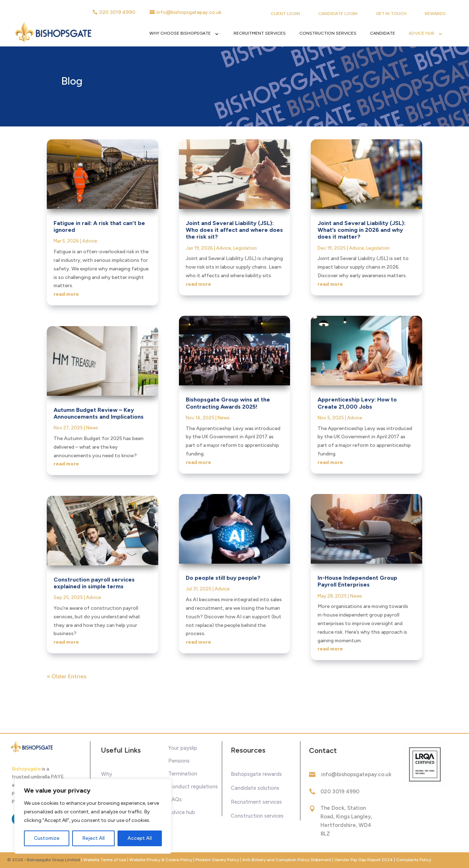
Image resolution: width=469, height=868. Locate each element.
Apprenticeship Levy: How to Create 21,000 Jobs (357, 403)
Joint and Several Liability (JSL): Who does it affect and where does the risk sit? (234, 230)
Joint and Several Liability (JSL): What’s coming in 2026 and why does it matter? (361, 230)
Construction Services (328, 33)
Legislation (245, 248)
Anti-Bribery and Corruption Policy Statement (287, 860)
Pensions (179, 761)
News (92, 428)
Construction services (257, 816)
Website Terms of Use (105, 860)
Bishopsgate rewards (256, 774)
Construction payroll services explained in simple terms (94, 583)
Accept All (140, 838)
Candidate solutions (255, 788)
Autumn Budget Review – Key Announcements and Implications (99, 413)
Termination (183, 774)
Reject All (93, 838)
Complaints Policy (414, 860)
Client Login (285, 14)
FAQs (175, 799)
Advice (90, 241)
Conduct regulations (193, 787)
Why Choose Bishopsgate (180, 33)
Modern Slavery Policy (217, 860)
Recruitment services (256, 802)
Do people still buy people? (223, 578)
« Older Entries (67, 676)
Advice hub (182, 812)
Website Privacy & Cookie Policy (161, 860)
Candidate (383, 33)
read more (66, 294)
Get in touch (391, 14)
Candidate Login (338, 14)
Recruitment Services (260, 33)
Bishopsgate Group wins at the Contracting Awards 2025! (228, 403)
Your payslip (183, 748)
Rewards (435, 14)
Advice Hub (421, 33)
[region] (93, 816)
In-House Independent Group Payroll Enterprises (357, 581)
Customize (47, 838)
